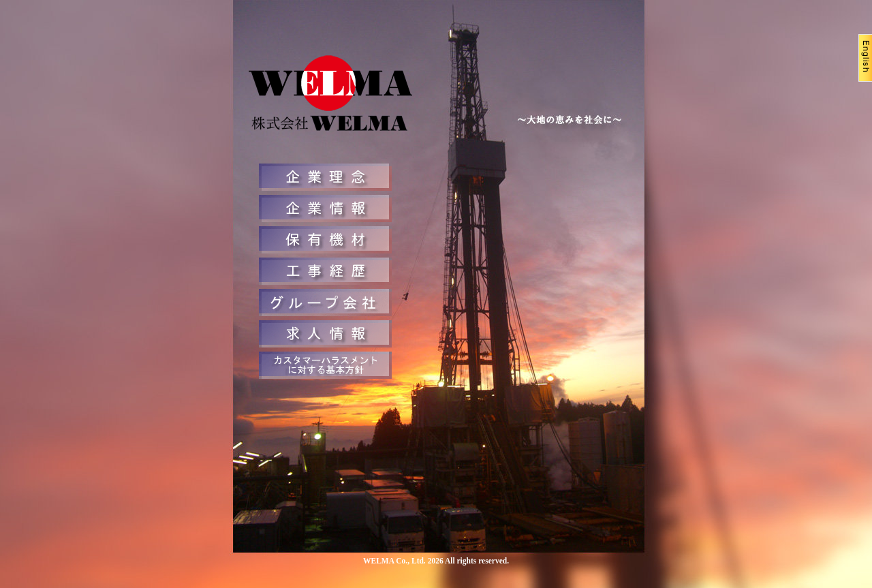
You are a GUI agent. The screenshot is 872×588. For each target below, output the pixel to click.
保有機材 (325, 240)
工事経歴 (325, 271)
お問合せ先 (325, 303)
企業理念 (325, 177)
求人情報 (325, 334)
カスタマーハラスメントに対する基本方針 (325, 365)
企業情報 (325, 208)
